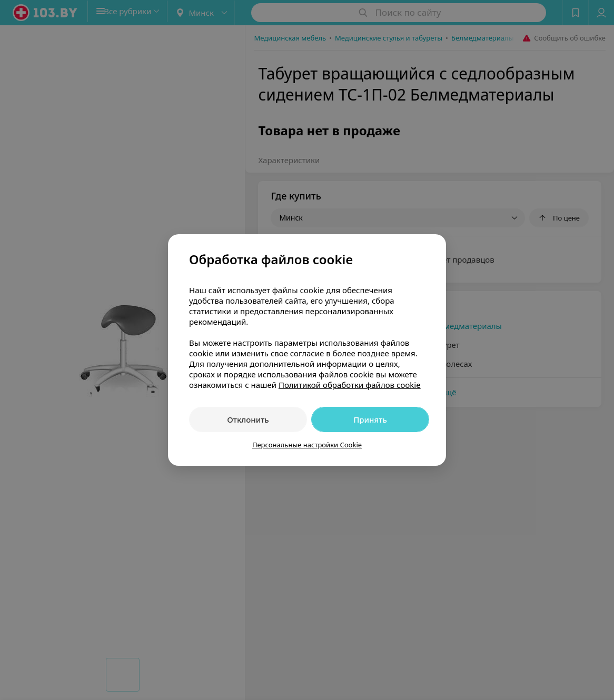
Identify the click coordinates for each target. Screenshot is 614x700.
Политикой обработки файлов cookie (350, 385)
